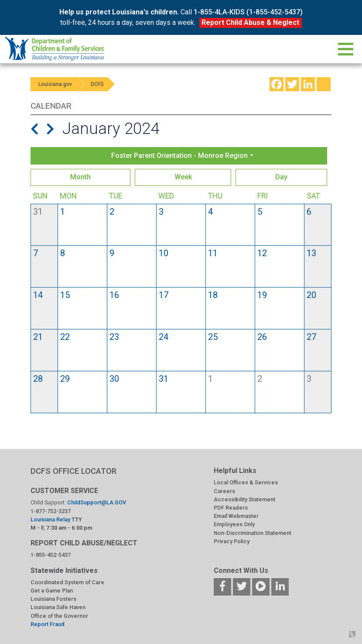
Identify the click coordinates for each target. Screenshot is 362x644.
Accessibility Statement (244, 499)
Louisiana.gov (56, 84)
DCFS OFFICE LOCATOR (73, 471)
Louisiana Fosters (53, 599)
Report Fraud (48, 624)
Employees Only (234, 524)
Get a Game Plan (52, 591)
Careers (224, 491)
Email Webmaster (236, 516)
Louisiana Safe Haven (58, 607)
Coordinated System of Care (67, 582)
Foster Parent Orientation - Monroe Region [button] (179, 156)
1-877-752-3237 (51, 511)
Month (80, 177)
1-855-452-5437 (51, 555)
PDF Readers (231, 508)
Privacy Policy (232, 541)
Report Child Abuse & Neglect (250, 22)
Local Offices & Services (246, 482)
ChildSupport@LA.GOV (97, 502)
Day (281, 177)
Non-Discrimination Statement (253, 533)
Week (183, 177)
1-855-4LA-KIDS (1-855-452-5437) (248, 12)
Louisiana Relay (51, 519)
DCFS (101, 84)
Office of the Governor (59, 616)
